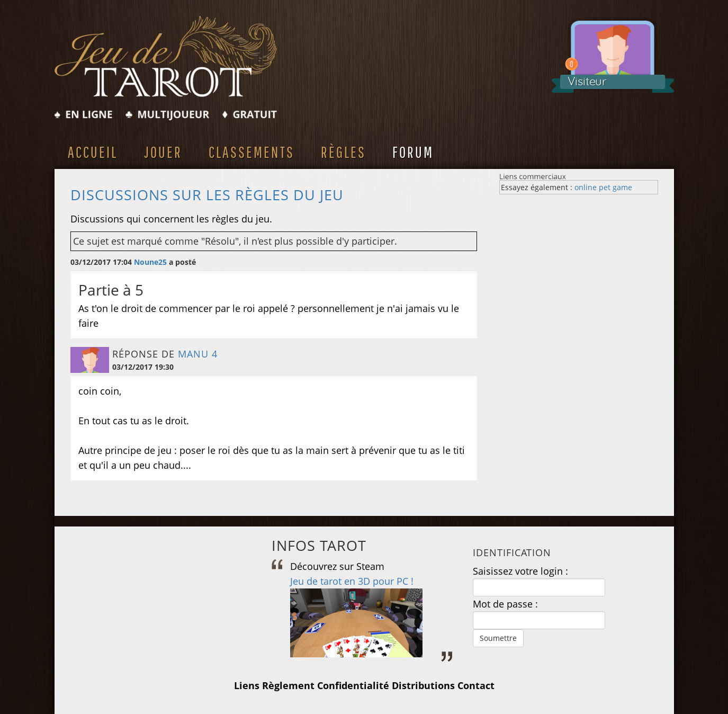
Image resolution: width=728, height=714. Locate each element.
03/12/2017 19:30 (143, 367)
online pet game (603, 187)
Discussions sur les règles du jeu (207, 195)
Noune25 (150, 262)
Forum (413, 152)
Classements (251, 152)
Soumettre (498, 638)
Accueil (93, 152)
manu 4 (198, 354)
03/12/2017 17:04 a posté (133, 262)
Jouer (163, 152)
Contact (476, 685)
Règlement (288, 685)
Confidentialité (353, 685)
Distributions (423, 685)
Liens (247, 685)
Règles (343, 152)
